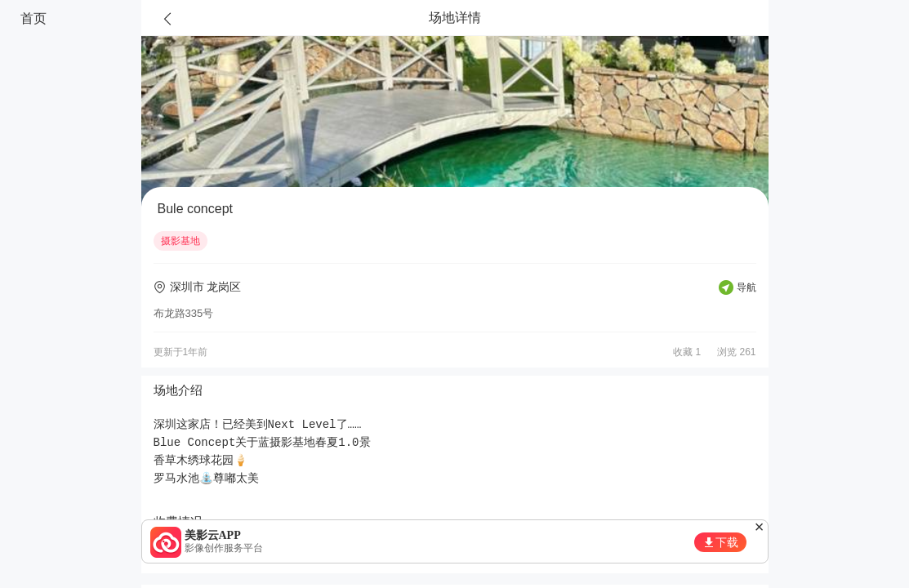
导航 (746, 287)
